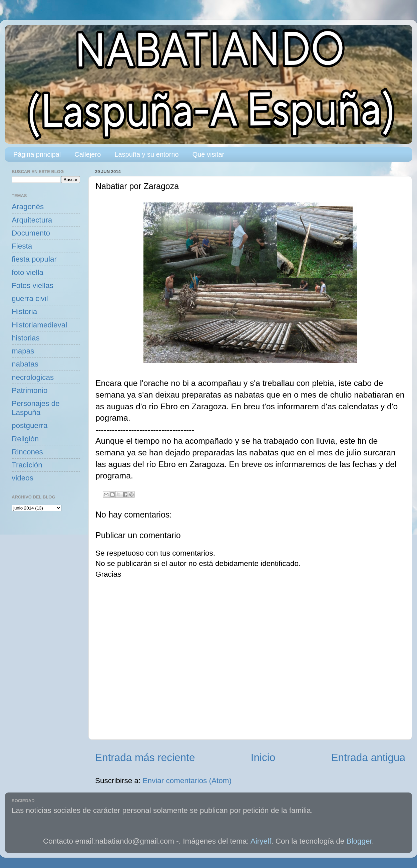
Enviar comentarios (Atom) (187, 781)
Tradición (27, 465)
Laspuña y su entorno (146, 154)
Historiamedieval (39, 325)
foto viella (28, 272)
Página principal (37, 154)
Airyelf (261, 841)
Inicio (263, 757)
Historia (24, 312)
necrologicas (33, 377)
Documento (31, 233)
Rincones (27, 452)
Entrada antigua (368, 757)
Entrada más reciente (145, 757)
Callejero (88, 154)
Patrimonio (30, 390)
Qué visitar (208, 154)
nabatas (25, 364)
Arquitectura (32, 220)
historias (26, 338)
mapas (23, 351)
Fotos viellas (33, 285)
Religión (25, 439)
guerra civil (30, 299)
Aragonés (28, 207)
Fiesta (22, 246)
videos (23, 478)
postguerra (30, 425)
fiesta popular (34, 259)
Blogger (359, 841)
